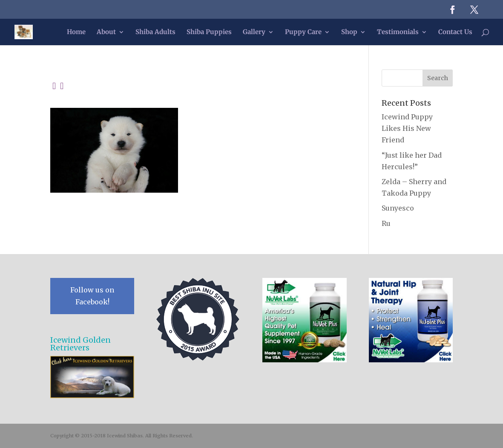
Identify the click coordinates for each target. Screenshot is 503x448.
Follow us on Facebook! (92, 296)
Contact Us (455, 32)
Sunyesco (398, 208)
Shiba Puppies (209, 32)
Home (76, 32)
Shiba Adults (155, 32)
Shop (349, 32)
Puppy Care (303, 32)
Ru (386, 223)
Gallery (254, 32)
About (106, 32)
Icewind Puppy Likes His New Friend (407, 128)
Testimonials (398, 32)
